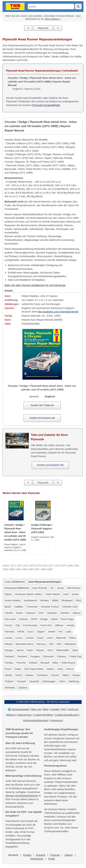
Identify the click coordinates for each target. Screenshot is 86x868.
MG (51, 644)
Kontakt (55, 709)
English (27, 855)
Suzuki (55, 675)
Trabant (9, 681)
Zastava (23, 688)
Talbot (65, 675)
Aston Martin (53, 594)
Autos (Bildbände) (15, 582)
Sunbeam (42, 675)
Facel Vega (67, 619)
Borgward (67, 600)
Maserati (61, 638)
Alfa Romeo (74, 588)
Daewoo (31, 613)
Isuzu (30, 631)
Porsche (21, 663)
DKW (34, 619)
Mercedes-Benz (25, 644)
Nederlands (37, 859)
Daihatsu (52, 613)
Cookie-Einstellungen (67, 715)
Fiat (18, 625)
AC (52, 588)
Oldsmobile (62, 650)
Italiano (69, 855)
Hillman (59, 625)
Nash (30, 650)
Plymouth (43, 28)
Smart (19, 675)
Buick (8, 607)
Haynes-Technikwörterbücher (22, 796)
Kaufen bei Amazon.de (42, 418)
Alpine (8, 594)
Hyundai (9, 631)
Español (41, 855)
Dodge (44, 619)
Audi (66, 594)
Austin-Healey (13, 600)
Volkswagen (49, 681)
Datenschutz (25, 715)
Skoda (8, 675)
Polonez (62, 656)
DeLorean (10, 619)
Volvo (62, 681)
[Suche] (78, 6)
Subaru (30, 675)
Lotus (50, 638)
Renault (45, 663)
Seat (60, 669)
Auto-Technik (40, 588)
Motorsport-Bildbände (17, 588)
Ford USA (46, 625)
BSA (79, 600)
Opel (75, 650)
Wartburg (74, 681)
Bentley (45, 600)
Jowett (52, 631)
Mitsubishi (70, 644)
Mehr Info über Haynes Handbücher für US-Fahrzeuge (35, 285)
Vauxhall (34, 681)
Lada (68, 631)
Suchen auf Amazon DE (50, 465)
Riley (55, 663)
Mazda (9, 644)
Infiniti (21, 631)
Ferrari (8, 625)
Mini (59, 644)
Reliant (33, 663)
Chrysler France (50, 607)
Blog (46, 709)
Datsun (77, 613)
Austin (75, 594)
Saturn (50, 669)
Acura (60, 588)
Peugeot (35, 656)
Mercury (41, 644)
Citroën (9, 613)
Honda (70, 625)
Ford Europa (30, 625)
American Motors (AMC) (29, 594)
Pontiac (9, 663)
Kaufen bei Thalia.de (42, 405)
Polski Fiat (75, 656)
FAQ (64, 709)
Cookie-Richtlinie (43, 715)
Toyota (76, 675)
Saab (18, 669)
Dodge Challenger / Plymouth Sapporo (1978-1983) (42, 529)
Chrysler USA (70, 607)
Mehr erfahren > (53, 19)
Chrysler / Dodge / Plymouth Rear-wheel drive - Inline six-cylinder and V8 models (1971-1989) (15, 532)
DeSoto (23, 619)
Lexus (19, 638)
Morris (20, 650)
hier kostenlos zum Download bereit (58, 312)
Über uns (36, 709)
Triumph (21, 681)
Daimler (65, 613)
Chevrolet (32, 607)
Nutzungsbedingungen (36, 720)
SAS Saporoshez (34, 669)
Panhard (22, 656)
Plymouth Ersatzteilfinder (46, 105)
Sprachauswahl (20, 709)
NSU (50, 650)
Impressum (57, 720)
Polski (51, 859)
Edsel (54, 619)
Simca (70, 669)
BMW (55, 600)
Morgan (9, 650)
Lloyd (40, 638)
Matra (72, 638)
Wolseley (10, 688)
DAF (41, 613)
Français (55, 855)
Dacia (19, 613)
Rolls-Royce (68, 663)
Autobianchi (30, 600)
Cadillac (19, 607)
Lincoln (30, 638)
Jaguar (41, 631)
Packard (9, 656)
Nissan (40, 650)
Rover (8, 669)
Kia (60, 631)
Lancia (8, 638)
